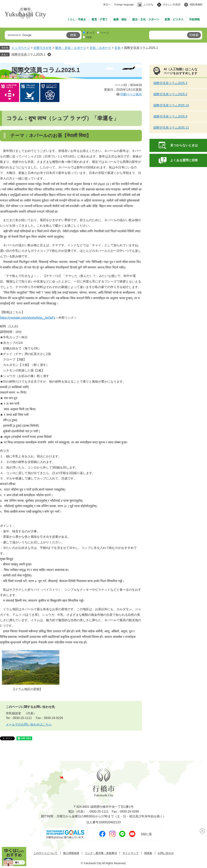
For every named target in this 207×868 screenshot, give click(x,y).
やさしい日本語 (172, 5)
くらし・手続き (77, 19)
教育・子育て (100, 19)
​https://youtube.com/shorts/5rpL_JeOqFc (28, 318)
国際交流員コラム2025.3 (170, 83)
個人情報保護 (71, 853)
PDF (89, 37)
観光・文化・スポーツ (146, 19)
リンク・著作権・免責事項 (101, 853)
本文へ (107, 5)
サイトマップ (131, 853)
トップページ (21, 48)
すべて (91, 33)
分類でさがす (43, 48)
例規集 (148, 853)
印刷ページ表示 (131, 94)
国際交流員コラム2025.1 (28, 55)
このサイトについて (45, 853)
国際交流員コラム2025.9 (170, 117)
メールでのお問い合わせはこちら (29, 724)
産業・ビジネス (174, 19)
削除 (49, 54)
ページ (105, 33)
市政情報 (194, 19)
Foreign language (124, 5)
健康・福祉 (120, 19)
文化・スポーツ (100, 48)
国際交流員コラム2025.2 (170, 94)
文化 (117, 48)
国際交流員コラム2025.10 (171, 105)
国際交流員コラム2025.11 (171, 128)
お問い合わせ (166, 853)
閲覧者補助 (196, 5)
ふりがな (148, 5)
